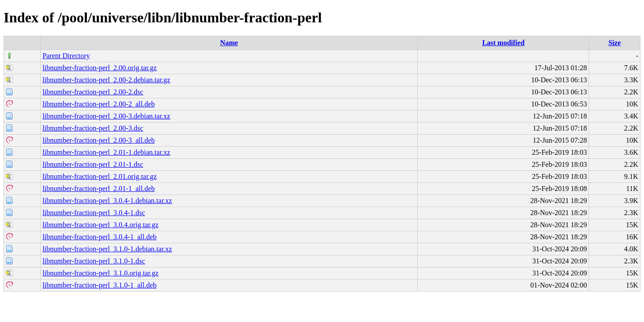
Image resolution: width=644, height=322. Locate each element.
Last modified (503, 43)
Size (614, 43)
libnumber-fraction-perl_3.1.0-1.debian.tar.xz (107, 249)
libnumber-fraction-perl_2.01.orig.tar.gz (100, 176)
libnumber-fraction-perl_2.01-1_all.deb (99, 189)
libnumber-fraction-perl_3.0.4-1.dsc (94, 213)
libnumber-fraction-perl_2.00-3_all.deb (99, 140)
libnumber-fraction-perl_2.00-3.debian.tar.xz (106, 116)
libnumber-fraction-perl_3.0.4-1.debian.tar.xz (107, 201)
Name (229, 43)
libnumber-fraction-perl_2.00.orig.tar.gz (100, 68)
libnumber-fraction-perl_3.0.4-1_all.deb (100, 237)
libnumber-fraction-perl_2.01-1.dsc (93, 164)
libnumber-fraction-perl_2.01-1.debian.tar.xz (106, 152)
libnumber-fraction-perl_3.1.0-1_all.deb (100, 285)
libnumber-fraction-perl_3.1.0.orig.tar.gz (101, 273)
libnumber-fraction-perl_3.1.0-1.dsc (94, 261)
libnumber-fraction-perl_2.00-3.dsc (93, 128)
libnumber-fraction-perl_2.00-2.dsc (93, 92)
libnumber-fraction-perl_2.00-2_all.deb (99, 104)
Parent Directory (66, 56)
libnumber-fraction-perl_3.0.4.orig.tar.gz (101, 225)
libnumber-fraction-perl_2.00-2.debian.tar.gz (106, 80)
